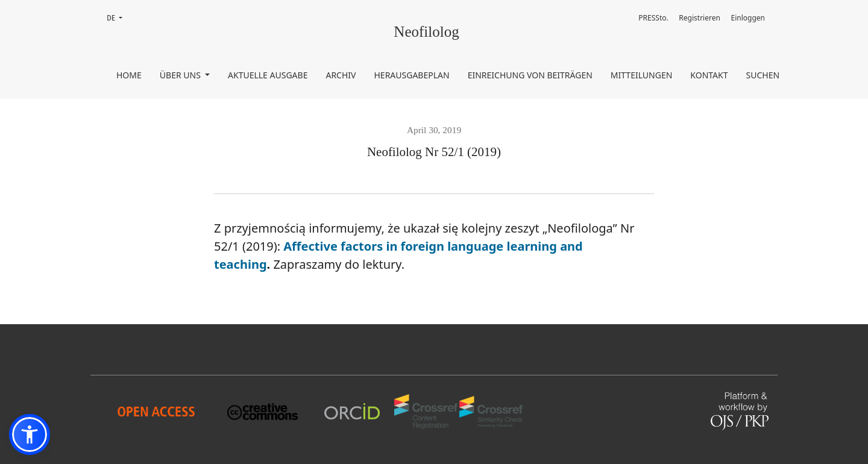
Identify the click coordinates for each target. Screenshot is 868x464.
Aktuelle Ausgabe (268, 75)
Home (129, 75)
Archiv (341, 75)
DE (118, 17)
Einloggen (748, 18)
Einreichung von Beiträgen (530, 75)
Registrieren (700, 18)
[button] (30, 434)
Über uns (181, 75)
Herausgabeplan (411, 75)
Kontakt (709, 75)
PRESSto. (653, 18)
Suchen (763, 75)
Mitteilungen (642, 75)
